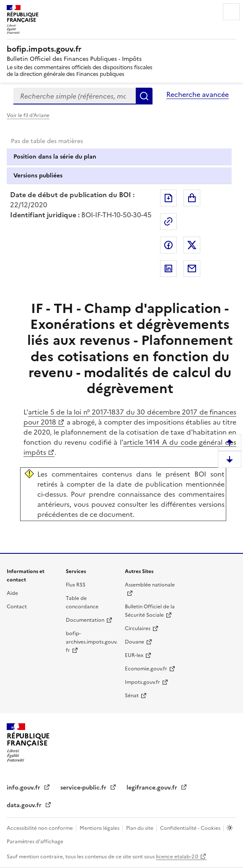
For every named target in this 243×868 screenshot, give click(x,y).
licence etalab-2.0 (177, 857)
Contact (17, 607)
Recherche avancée (198, 94)
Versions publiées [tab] (38, 176)
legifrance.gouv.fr (153, 788)
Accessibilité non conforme (40, 828)
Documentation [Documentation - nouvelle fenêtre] (85, 620)
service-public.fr (84, 788)
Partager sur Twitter (192, 245)
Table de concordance (82, 602)
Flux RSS (76, 585)
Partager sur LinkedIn (168, 268)
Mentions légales (100, 828)
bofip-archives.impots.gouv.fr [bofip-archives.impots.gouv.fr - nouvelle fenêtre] (92, 642)
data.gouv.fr (25, 805)
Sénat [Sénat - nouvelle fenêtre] (132, 696)
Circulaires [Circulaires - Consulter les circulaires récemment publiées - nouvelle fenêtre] (138, 628)
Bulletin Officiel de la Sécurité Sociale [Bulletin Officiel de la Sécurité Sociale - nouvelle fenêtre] (150, 611)
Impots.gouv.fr (142, 682)
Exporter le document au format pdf (168, 198)
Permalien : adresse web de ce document (168, 222)
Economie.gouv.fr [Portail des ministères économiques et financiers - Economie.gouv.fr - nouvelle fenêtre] (146, 669)
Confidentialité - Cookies (191, 828)
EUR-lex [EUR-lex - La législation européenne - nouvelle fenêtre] (134, 655)
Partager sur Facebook (168, 245)
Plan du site (140, 828)
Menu (231, 12)
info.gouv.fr (24, 788)
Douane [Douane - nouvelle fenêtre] (134, 642)
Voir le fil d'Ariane (28, 115)
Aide (12, 593)
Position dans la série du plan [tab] (55, 157)
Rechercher (144, 96)
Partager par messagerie (192, 268)
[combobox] (75, 96)
